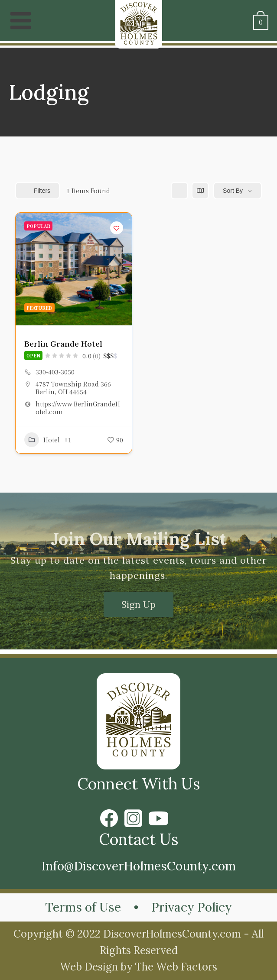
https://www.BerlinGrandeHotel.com (78, 408)
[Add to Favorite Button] (117, 228)
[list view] (179, 191)
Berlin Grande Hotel (63, 344)
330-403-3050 (55, 372)
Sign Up (138, 604)
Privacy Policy (192, 907)
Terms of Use (83, 907)
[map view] (200, 191)
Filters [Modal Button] (37, 191)
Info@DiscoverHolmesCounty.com (138, 866)
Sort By (233, 191)
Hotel (42, 440)
